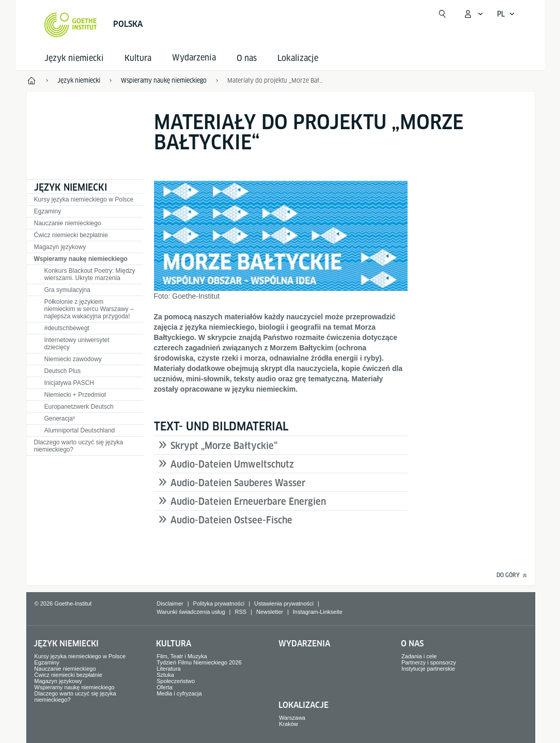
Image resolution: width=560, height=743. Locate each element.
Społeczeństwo (176, 681)
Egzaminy (48, 211)
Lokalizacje (298, 58)
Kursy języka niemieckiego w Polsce (84, 199)
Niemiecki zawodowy (73, 359)
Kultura (138, 58)
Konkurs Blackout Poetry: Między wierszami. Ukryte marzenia (90, 274)
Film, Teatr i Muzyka (182, 656)
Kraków (289, 724)
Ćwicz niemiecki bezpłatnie (71, 235)
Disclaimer (170, 603)
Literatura (168, 669)
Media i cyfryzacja (179, 693)
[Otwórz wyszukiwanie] (442, 14)
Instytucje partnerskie (428, 669)
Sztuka (165, 675)
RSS (240, 612)
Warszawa (292, 718)
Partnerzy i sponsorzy (429, 662)
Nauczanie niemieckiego (68, 223)
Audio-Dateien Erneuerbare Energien (248, 501)
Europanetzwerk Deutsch (79, 407)
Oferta (165, 687)
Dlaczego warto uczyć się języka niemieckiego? (79, 446)
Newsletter (270, 612)
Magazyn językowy (60, 247)
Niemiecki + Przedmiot (75, 395)
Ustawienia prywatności (284, 603)
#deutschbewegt (67, 328)
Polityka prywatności (219, 603)
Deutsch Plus (63, 371)
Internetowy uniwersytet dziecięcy (77, 344)
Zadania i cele (419, 656)
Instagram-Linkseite (318, 612)
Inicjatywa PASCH (69, 383)
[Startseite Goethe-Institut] (71, 25)
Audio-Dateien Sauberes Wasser (238, 483)
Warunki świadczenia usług (191, 612)
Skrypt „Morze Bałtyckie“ (224, 446)
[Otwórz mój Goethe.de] (473, 14)
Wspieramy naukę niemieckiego (81, 259)
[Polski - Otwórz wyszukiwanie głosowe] (506, 14)
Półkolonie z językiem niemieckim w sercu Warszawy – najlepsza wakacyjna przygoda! (89, 309)
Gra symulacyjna (67, 290)
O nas (247, 58)
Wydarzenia (304, 644)
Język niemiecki (74, 58)
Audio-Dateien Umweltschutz (232, 464)
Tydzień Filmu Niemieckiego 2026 (199, 662)
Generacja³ (60, 419)
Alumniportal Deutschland (80, 430)
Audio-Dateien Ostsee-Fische (231, 520)
